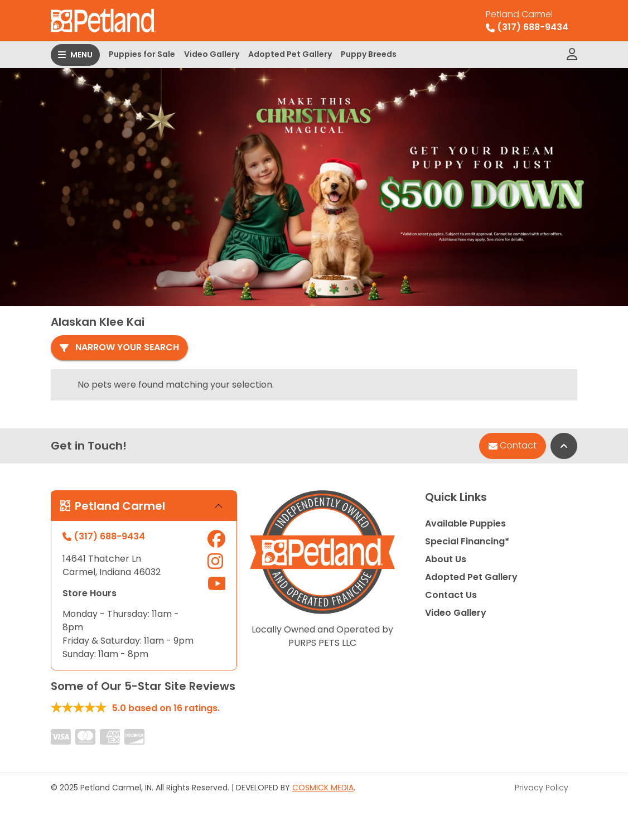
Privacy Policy (542, 785)
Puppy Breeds (369, 54)
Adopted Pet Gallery (290, 54)
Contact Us (451, 592)
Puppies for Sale (142, 54)
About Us (446, 556)
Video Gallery (212, 54)
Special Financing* (467, 539)
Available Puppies (465, 521)
